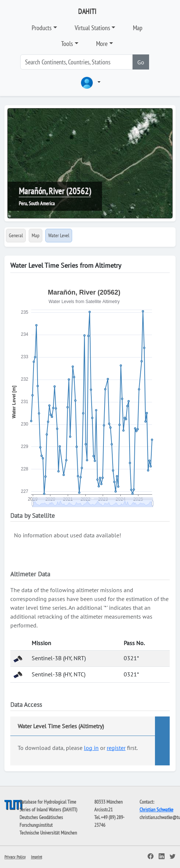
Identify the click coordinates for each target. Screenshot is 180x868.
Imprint (36, 857)
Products (42, 28)
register (116, 748)
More (102, 44)
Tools (67, 44)
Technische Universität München (48, 833)
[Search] (77, 62)
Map (138, 28)
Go (141, 62)
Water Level (59, 235)
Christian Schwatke (156, 810)
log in (91, 748)
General (16, 235)
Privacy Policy (15, 857)
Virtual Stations (92, 28)
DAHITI (87, 11)
